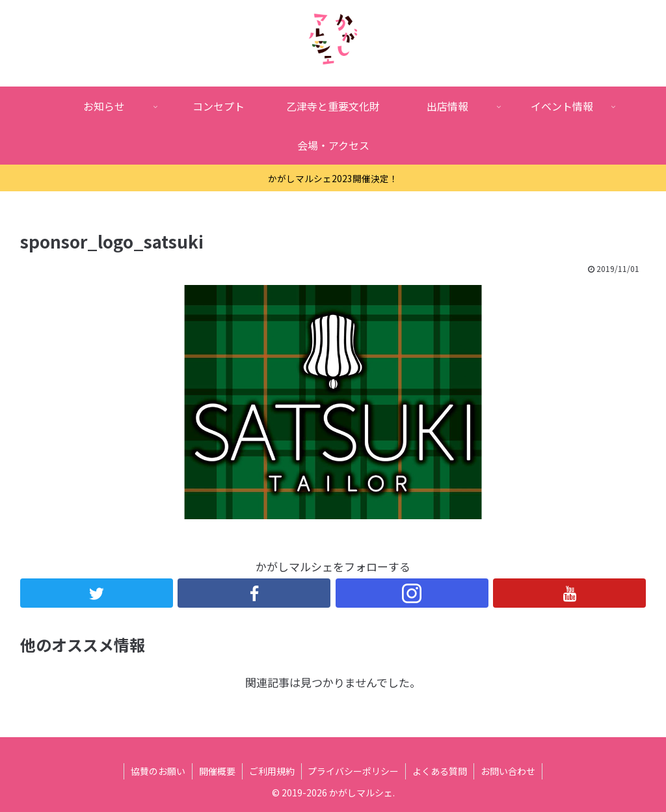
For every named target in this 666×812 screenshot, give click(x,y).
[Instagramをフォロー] (412, 593)
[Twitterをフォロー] (97, 593)
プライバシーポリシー (354, 771)
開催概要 (217, 771)
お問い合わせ (509, 771)
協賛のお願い (158, 771)
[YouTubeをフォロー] (570, 593)
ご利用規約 (272, 771)
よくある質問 (440, 771)
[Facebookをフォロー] (255, 593)
